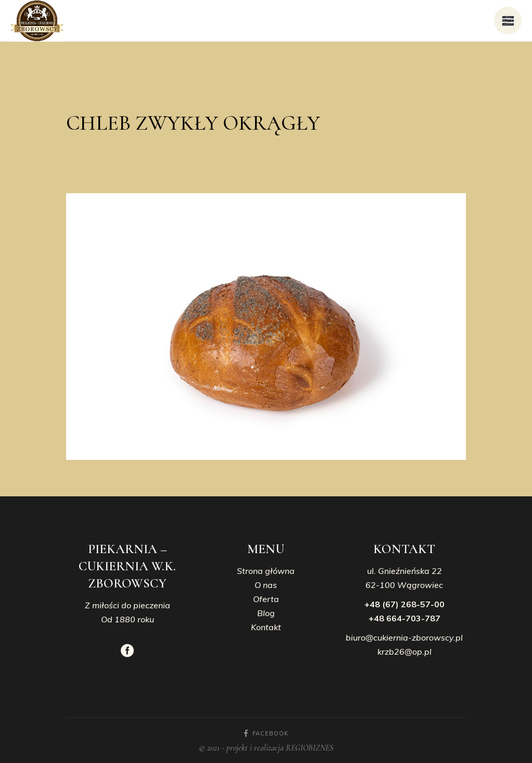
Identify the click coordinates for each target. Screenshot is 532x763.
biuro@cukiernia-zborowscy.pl (404, 637)
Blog (266, 613)
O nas (266, 585)
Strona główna (266, 571)
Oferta (266, 599)
